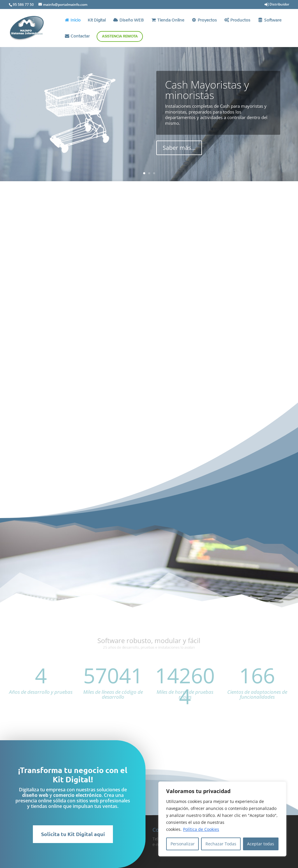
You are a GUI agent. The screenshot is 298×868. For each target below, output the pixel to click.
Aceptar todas (261, 844)
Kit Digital (97, 21)
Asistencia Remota (120, 36)
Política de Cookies (201, 829)
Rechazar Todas (221, 844)
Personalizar (183, 844)
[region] (222, 819)
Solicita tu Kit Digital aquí (53, 834)
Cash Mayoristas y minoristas (207, 90)
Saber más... (179, 148)
